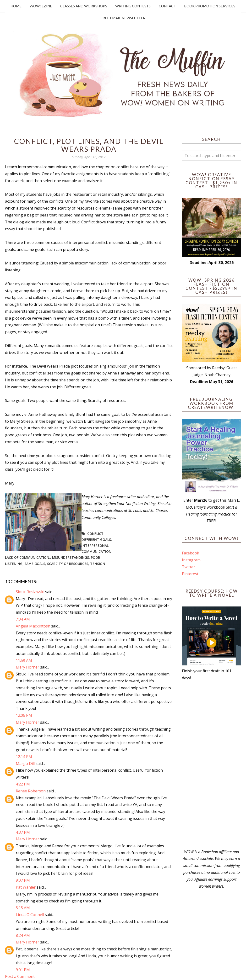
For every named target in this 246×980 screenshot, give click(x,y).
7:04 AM (23, 619)
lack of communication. (28, 557)
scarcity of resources (68, 564)
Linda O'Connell (30, 915)
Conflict (95, 534)
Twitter (189, 567)
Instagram (191, 560)
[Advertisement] (211, 765)
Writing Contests (133, 6)
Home (16, 6)
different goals (96, 540)
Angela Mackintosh (33, 626)
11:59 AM (24, 660)
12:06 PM (24, 715)
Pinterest (190, 574)
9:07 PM (23, 880)
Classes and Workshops (84, 6)
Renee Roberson (31, 791)
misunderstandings (71, 557)
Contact (167, 6)
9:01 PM (23, 970)
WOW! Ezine (41, 6)
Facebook (191, 553)
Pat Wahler (26, 887)
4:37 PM (23, 832)
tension (98, 564)
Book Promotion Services (210, 6)
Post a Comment (20, 976)
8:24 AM (23, 935)
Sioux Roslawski (30, 592)
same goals (35, 564)
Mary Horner (27, 667)
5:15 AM (23, 908)
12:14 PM (24, 757)
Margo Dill (25, 764)
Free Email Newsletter (123, 18)
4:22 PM (23, 784)
